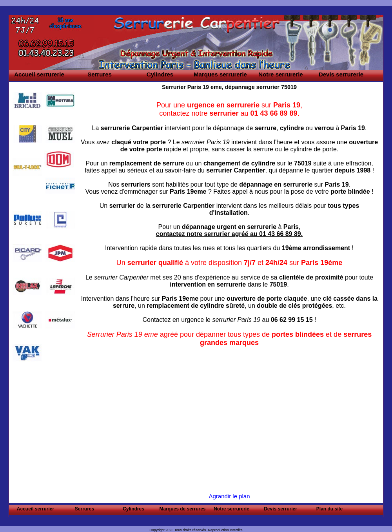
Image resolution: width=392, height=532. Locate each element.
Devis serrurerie (341, 74)
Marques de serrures (182, 509)
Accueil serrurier (35, 509)
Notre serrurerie (280, 74)
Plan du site (329, 509)
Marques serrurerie (220, 74)
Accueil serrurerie (39, 74)
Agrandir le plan (229, 496)
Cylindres (160, 74)
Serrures (100, 74)
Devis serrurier (280, 509)
